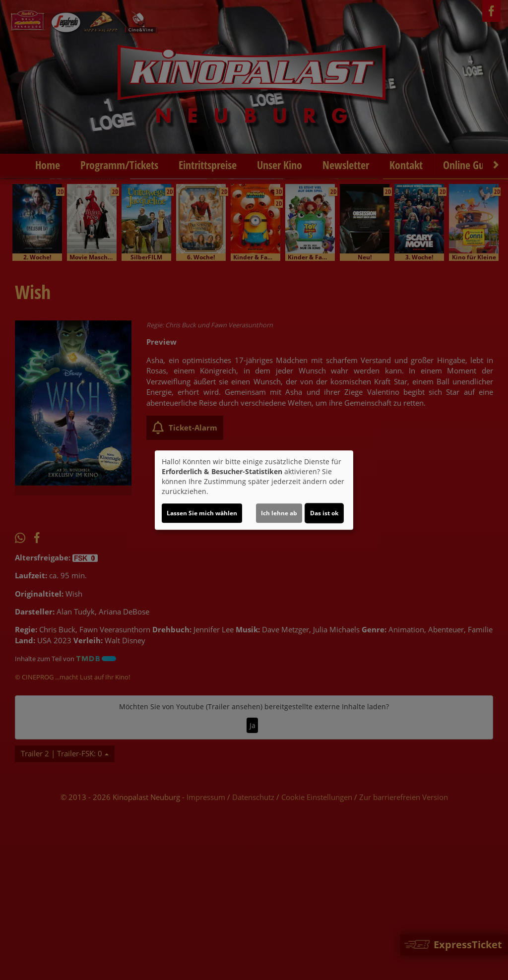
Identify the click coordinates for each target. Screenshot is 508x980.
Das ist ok (324, 513)
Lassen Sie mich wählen (202, 513)
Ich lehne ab (279, 513)
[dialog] (254, 490)
